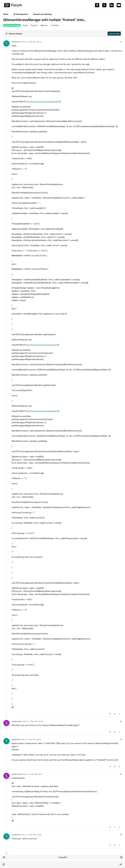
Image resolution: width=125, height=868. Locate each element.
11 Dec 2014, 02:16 (34, 42)
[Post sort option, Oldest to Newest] (14, 34)
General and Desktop (12, 25)
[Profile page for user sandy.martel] (6, 723)
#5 (121, 835)
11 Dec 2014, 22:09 (34, 835)
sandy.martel (17, 721)
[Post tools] (120, 714)
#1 (121, 42)
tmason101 (16, 42)
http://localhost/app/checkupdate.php (42, 101)
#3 (121, 739)
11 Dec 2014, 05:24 (34, 739)
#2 (121, 721)
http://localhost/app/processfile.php (42, 345)
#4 (121, 774)
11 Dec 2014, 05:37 (36, 774)
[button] (4, 864)
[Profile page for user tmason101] (6, 43)
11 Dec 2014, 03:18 (36, 721)
